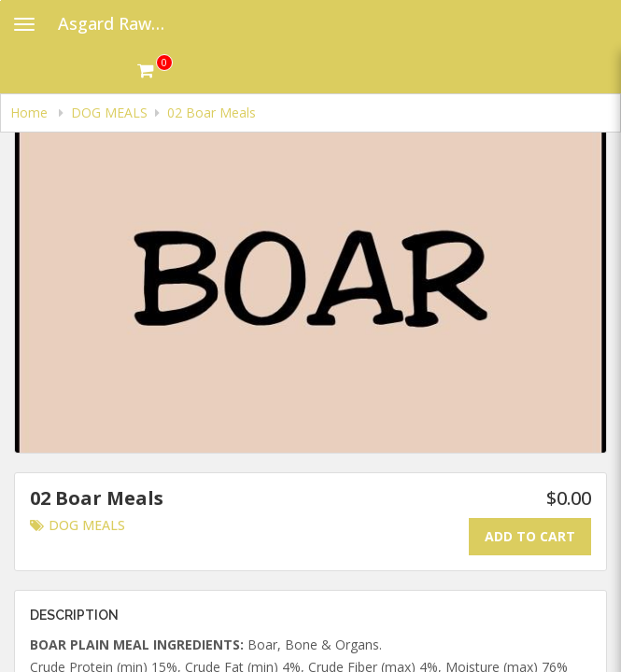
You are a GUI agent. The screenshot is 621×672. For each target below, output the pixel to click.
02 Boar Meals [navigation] (212, 112)
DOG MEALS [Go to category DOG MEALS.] (78, 525)
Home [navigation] (31, 112)
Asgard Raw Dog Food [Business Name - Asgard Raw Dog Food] (118, 23)
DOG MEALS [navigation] (109, 112)
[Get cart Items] (155, 70)
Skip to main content (0, 0)
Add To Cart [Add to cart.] (530, 536)
